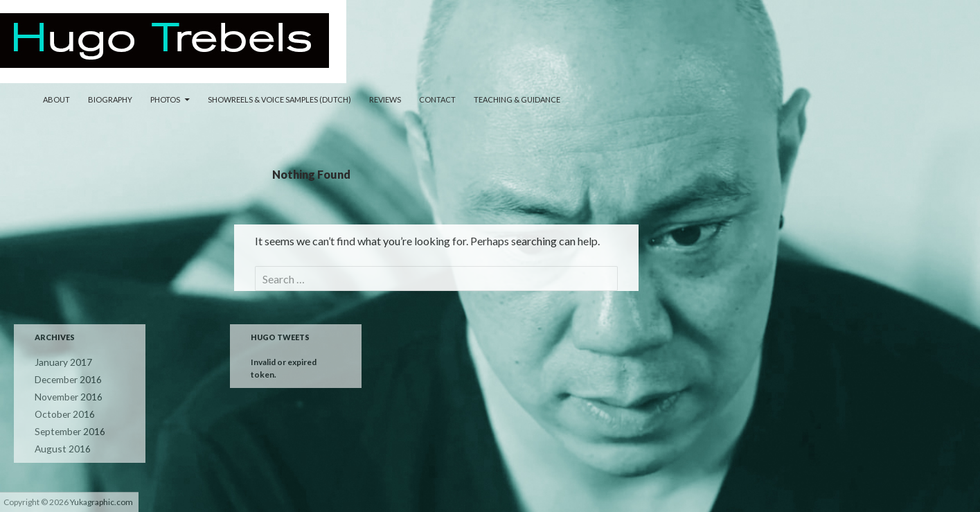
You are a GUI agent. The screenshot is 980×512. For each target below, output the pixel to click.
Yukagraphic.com (101, 502)
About (56, 99)
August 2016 (58, 445)
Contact (437, 99)
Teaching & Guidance (517, 99)
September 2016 (65, 429)
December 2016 (65, 379)
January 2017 (60, 362)
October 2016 (61, 412)
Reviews (385, 99)
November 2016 (65, 395)
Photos (165, 99)
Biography (110, 99)
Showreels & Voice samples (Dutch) (279, 99)
